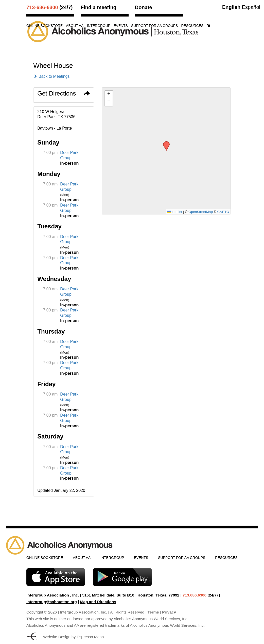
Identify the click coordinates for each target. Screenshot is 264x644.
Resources (192, 26)
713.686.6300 (195, 595)
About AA (75, 26)
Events (121, 26)
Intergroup (99, 26)
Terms (153, 612)
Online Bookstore (45, 26)
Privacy (169, 612)
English (231, 7)
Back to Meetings (51, 76)
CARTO (223, 212)
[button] (165, 143)
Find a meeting (99, 7)
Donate (144, 7)
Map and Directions (98, 602)
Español (251, 7)
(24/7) (49, 7)
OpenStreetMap (201, 212)
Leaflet (175, 212)
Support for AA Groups (154, 26)
